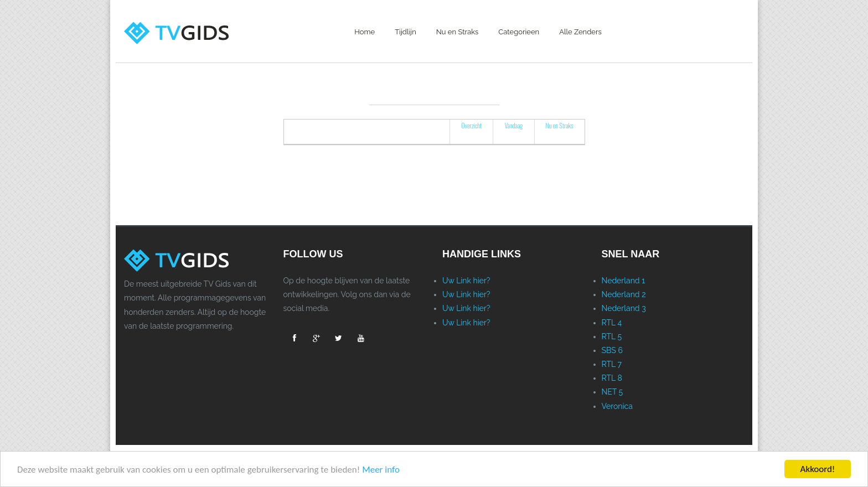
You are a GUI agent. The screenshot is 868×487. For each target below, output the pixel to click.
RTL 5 (612, 336)
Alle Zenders (580, 32)
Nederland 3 (624, 308)
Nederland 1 (624, 281)
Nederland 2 (624, 294)
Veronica (617, 406)
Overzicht (471, 125)
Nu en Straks (458, 32)
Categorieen (519, 32)
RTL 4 (612, 323)
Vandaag (513, 125)
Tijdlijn (405, 32)
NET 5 (613, 392)
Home (365, 32)
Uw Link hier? (466, 281)
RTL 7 (612, 364)
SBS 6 (612, 350)
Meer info (381, 470)
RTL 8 (612, 378)
